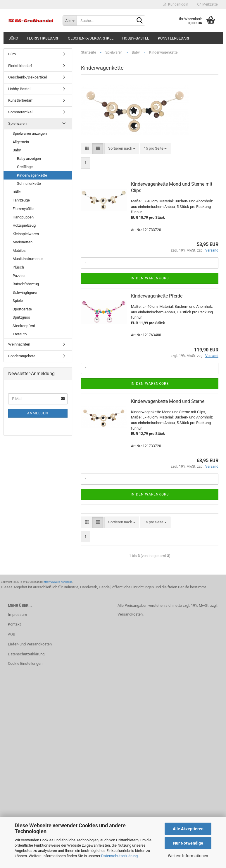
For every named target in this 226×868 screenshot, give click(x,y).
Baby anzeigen (29, 159)
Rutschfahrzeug (26, 284)
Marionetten (23, 242)
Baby (17, 150)
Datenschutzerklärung (119, 856)
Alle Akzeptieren (188, 829)
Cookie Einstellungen (25, 663)
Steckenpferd (24, 326)
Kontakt (14, 624)
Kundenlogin (176, 4)
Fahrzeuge (21, 200)
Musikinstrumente (28, 259)
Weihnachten (19, 344)
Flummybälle (23, 209)
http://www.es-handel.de (58, 582)
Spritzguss (21, 317)
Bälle (17, 192)
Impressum (17, 615)
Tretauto (20, 334)
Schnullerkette (29, 183)
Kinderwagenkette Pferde (157, 296)
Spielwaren (17, 123)
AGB (12, 634)
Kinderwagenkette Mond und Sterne (168, 401)
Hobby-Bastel (136, 38)
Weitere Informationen (188, 856)
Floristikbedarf (43, 38)
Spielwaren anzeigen (30, 133)
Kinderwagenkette (32, 175)
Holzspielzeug (24, 225)
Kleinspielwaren (26, 234)
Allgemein (21, 142)
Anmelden (38, 413)
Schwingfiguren (25, 292)
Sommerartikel (20, 112)
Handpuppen (23, 217)
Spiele (18, 301)
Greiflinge (25, 167)
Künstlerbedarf (174, 38)
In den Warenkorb (150, 278)
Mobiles (19, 251)
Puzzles (19, 276)
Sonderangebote (22, 356)
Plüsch (18, 267)
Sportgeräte (22, 309)
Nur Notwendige (188, 843)
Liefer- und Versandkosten (30, 644)
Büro (13, 38)
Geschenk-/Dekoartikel (91, 38)
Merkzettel (208, 4)
